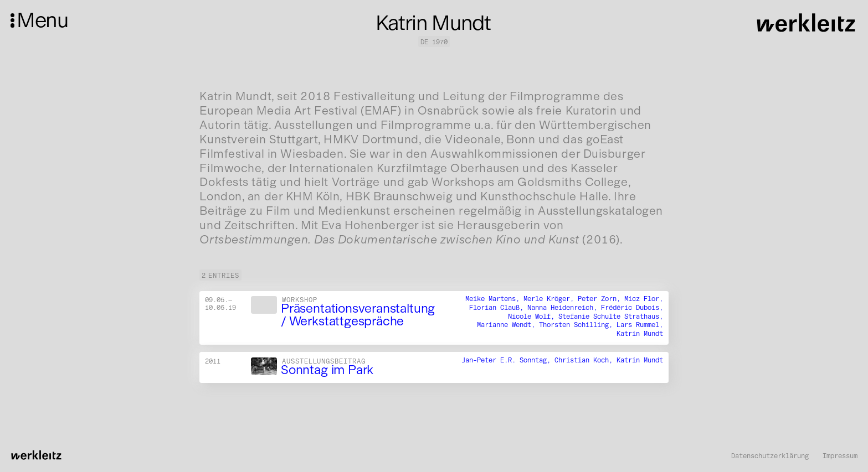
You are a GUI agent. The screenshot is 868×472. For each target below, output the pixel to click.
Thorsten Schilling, (578, 325)
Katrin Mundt (640, 333)
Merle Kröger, (551, 299)
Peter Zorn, (601, 299)
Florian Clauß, (498, 307)
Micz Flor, (644, 299)
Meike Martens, (494, 299)
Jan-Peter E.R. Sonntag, (508, 360)
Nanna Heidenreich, (564, 307)
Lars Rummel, (640, 325)
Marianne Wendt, (508, 325)
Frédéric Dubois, (632, 307)
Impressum (840, 456)
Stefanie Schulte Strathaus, (611, 316)
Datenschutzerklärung (770, 456)
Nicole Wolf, (533, 316)
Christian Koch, (585, 360)
